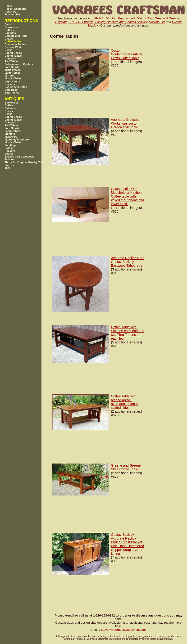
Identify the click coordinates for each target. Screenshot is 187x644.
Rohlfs (99, 18)
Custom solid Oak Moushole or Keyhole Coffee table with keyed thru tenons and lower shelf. (127, 196)
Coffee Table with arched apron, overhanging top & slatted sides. (124, 402)
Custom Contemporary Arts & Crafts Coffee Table (126, 54)
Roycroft (61, 22)
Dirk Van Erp (114, 18)
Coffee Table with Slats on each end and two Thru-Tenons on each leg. (128, 333)
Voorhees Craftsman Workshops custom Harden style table (126, 123)
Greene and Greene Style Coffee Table (126, 467)
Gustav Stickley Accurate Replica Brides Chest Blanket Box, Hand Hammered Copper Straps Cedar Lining (127, 544)
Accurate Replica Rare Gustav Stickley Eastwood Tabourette (128, 262)
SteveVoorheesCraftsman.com (123, 630)
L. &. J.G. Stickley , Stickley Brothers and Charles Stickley (108, 22)
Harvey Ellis (157, 22)
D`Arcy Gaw (145, 18)
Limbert (130, 18)
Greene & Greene (167, 18)
